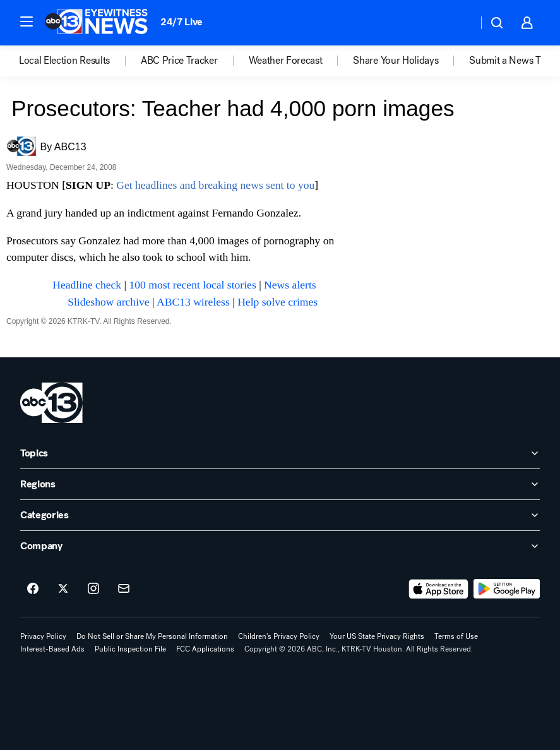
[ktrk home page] (51, 403)
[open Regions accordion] (280, 484)
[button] (27, 21)
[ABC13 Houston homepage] (96, 23)
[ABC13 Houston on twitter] (63, 589)
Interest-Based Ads (52, 649)
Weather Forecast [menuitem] (286, 61)
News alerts (290, 285)
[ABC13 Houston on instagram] (93, 589)
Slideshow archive (108, 302)
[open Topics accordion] (280, 453)
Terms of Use (456, 636)
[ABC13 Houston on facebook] (33, 589)
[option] (80, 61)
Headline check (87, 285)
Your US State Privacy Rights (377, 636)
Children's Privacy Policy (279, 636)
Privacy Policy (43, 636)
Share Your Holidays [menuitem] (396, 61)
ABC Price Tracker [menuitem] (179, 61)
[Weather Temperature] (458, 23)
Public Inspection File (130, 649)
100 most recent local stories (192, 285)
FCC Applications (205, 649)
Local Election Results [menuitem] (64, 61)
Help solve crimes (277, 302)
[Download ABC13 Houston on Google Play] (507, 589)
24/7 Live (182, 22)
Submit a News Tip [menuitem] (509, 61)
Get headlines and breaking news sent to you (215, 185)
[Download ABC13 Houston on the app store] (439, 589)
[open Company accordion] (280, 546)
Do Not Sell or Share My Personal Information (152, 636)
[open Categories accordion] (280, 515)
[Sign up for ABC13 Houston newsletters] (124, 589)
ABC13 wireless (193, 302)
